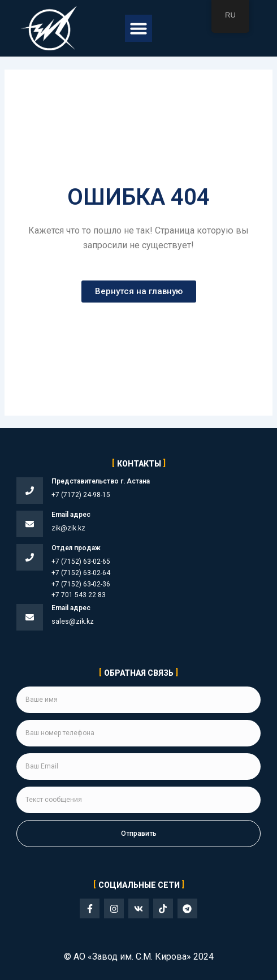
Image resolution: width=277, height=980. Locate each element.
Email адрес (71, 515)
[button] (138, 28)
